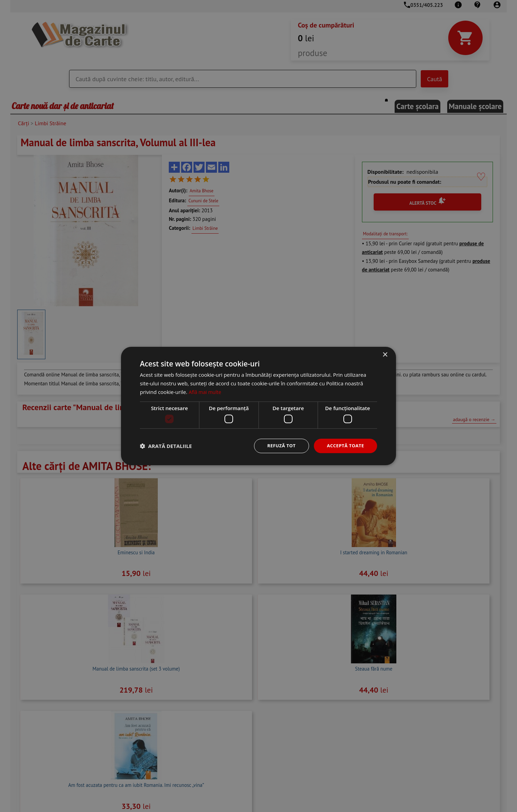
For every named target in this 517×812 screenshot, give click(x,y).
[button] (166, 446)
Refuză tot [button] (278, 446)
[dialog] (258, 406)
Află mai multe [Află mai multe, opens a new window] (206, 391)
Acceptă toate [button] (344, 446)
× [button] (385, 355)
